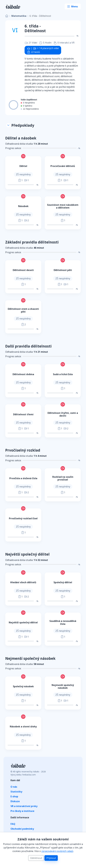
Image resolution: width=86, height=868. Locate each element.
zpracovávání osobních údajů (57, 851)
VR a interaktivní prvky (24, 806)
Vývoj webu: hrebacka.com (23, 775)
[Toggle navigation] (73, 6)
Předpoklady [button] (20, 125)
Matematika (19, 16)
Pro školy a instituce (22, 811)
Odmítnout (36, 858)
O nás (14, 787)
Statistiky (16, 792)
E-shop (14, 796)
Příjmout (51, 858)
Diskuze (15, 801)
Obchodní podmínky (22, 829)
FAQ (13, 824)
